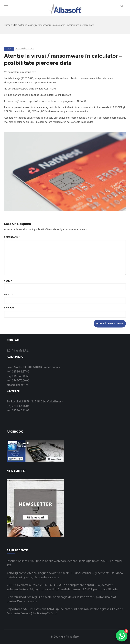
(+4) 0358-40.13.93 (18, 410)
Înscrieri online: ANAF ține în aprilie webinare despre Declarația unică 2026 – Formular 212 (64, 563)
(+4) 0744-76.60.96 (18, 381)
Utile (15, 25)
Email (8, 295)
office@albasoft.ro (17, 385)
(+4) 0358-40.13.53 (18, 376)
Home (7, 25)
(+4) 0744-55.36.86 (18, 406)
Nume (8, 281)
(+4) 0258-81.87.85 (18, 372)
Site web (9, 308)
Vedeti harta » (52, 367)
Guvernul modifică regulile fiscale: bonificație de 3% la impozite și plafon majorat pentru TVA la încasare (61, 599)
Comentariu (12, 237)
